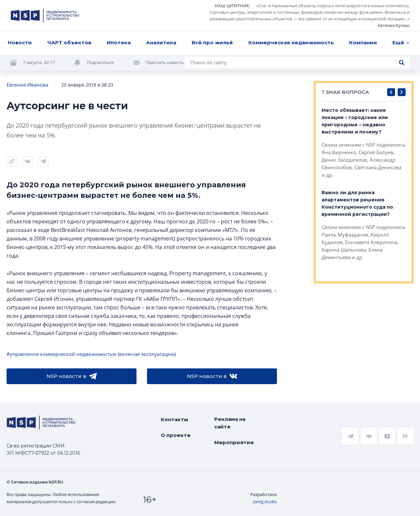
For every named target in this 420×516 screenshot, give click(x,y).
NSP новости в (72, 376)
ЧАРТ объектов (69, 42)
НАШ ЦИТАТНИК (232, 6)
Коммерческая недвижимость (291, 42)
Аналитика (161, 42)
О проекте (176, 435)
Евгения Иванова (27, 85)
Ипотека (119, 42)
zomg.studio (265, 502)
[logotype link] (45, 15)
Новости (20, 42)
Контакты (175, 419)
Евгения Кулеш (394, 25)
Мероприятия (234, 442)
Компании (363, 42)
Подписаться (100, 62)
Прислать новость (165, 62)
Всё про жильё (212, 42)
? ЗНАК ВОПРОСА (345, 92)
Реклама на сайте (230, 423)
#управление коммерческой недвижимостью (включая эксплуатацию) (91, 354)
